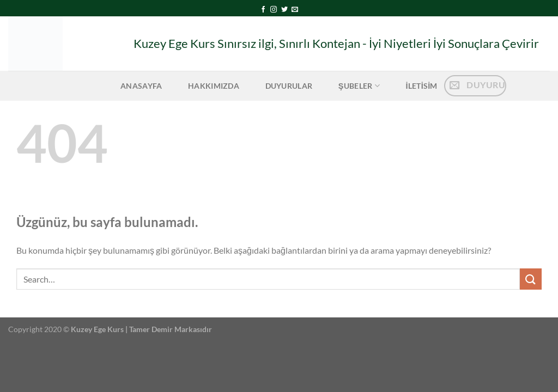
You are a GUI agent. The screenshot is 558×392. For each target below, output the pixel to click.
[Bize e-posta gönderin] (295, 10)
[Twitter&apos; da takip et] (284, 10)
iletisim (421, 86)
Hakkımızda (214, 86)
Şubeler (359, 86)
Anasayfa (141, 86)
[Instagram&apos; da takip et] (274, 10)
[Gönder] (531, 279)
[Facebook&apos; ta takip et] (263, 10)
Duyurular (289, 86)
